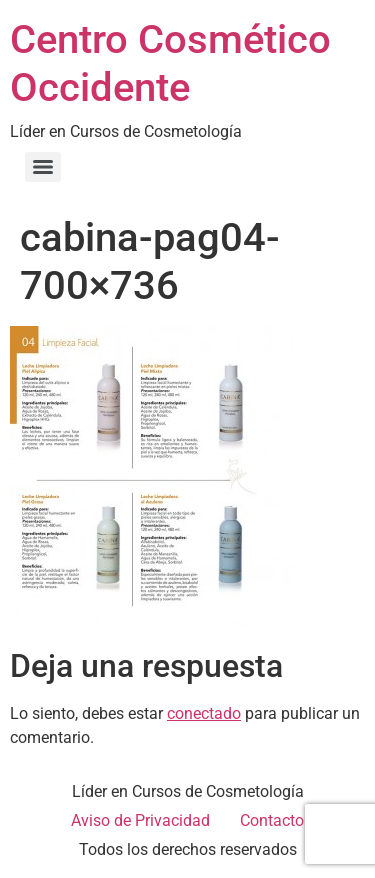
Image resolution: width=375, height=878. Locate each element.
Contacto (272, 820)
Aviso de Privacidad (140, 820)
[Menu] (43, 167)
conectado (204, 713)
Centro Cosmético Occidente (170, 63)
